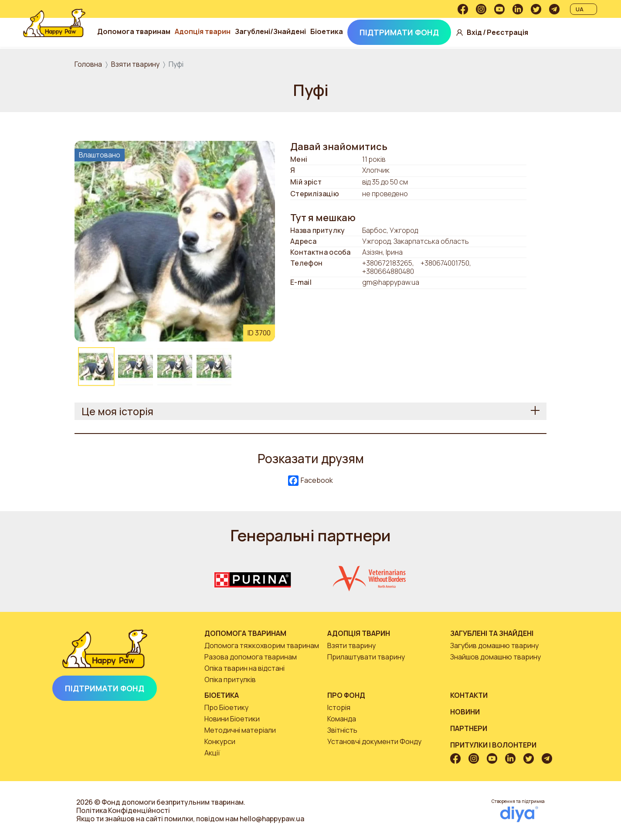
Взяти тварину (135, 64)
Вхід (502, 32)
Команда (342, 719)
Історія (339, 707)
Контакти (469, 695)
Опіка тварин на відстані (244, 668)
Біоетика (354, 31)
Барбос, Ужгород (390, 230)
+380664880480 (388, 271)
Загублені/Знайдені (298, 31)
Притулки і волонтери (493, 745)
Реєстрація (535, 32)
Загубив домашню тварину (494, 645)
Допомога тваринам (161, 31)
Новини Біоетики (232, 719)
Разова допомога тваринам (251, 657)
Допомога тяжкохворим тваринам (262, 645)
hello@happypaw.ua (272, 819)
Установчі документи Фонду (374, 741)
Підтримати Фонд (427, 32)
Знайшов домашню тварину (495, 657)
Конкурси (220, 741)
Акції (212, 753)
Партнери (469, 728)
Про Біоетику (226, 707)
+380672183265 (387, 263)
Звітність (342, 730)
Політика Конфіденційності (123, 810)
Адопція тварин (230, 31)
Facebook (310, 481)
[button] (175, 240)
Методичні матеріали (240, 730)
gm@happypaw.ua (391, 282)
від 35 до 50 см (385, 182)
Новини (465, 712)
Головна (88, 64)
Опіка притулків (230, 680)
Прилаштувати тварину (366, 657)
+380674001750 (445, 263)
